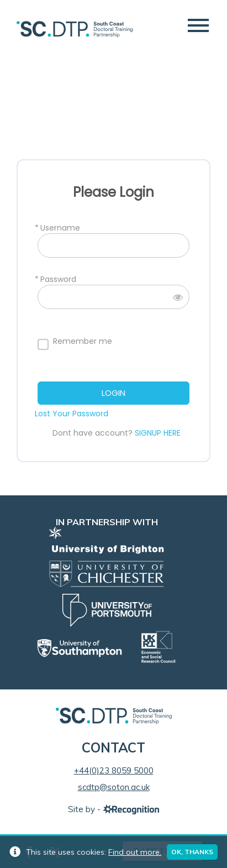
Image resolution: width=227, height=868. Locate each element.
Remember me (83, 341)
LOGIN (113, 393)
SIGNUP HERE (158, 433)
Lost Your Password (72, 414)
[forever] (43, 344)
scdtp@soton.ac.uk (114, 787)
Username (60, 228)
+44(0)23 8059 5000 (114, 770)
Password (58, 279)
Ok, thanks (192, 852)
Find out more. (135, 852)
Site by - (113, 809)
